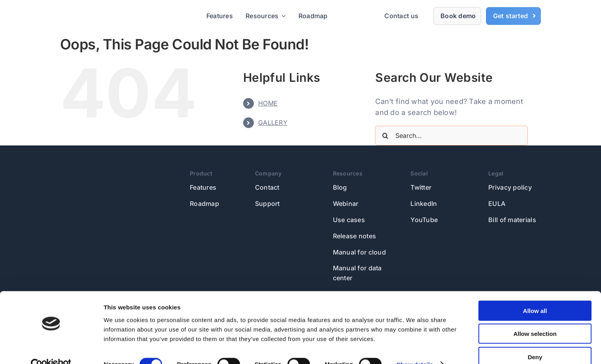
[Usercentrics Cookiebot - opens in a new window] (51, 349)
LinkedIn (424, 204)
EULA (497, 204)
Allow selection (535, 318)
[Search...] (451, 136)
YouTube (424, 220)
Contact (267, 187)
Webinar (346, 204)
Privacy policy (510, 187)
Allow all (535, 295)
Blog (340, 187)
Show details (415, 348)
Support (267, 204)
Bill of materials (512, 220)
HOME (268, 103)
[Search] (385, 136)
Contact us (401, 16)
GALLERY (273, 123)
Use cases (349, 220)
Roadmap (204, 204)
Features (203, 187)
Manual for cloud (359, 252)
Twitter (421, 187)
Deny (535, 341)
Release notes (355, 236)
